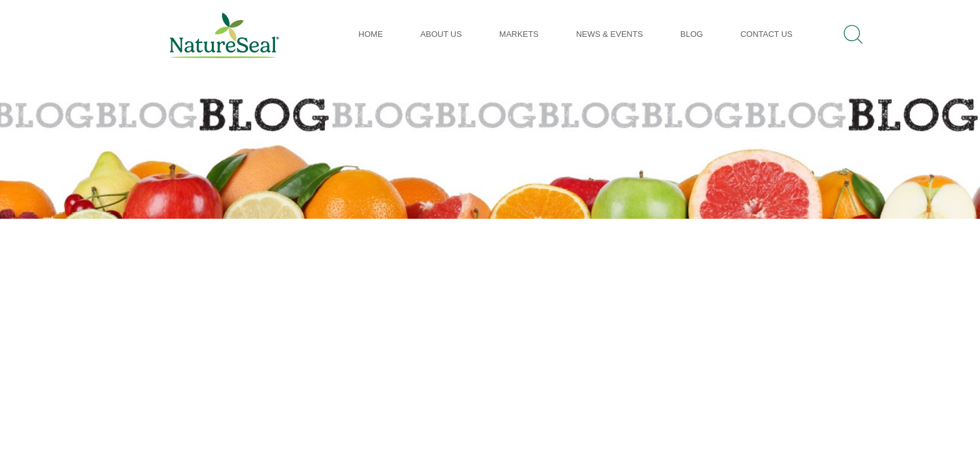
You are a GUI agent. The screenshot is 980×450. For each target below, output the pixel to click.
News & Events (610, 34)
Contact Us (767, 34)
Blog (692, 34)
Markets (519, 34)
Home (371, 34)
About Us (441, 34)
